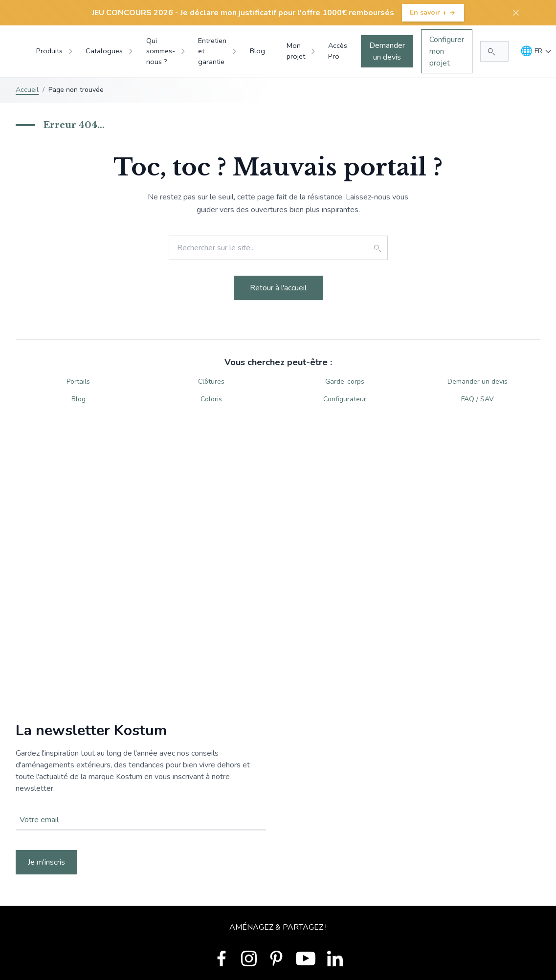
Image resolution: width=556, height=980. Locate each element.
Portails (78, 381)
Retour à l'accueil (278, 288)
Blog (78, 399)
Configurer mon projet (447, 51)
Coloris (211, 399)
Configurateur (345, 399)
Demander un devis (387, 51)
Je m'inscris (46, 862)
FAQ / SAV (478, 399)
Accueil (27, 90)
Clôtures (211, 381)
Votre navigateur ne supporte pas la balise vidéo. (278, 798)
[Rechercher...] (494, 51)
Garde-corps (345, 381)
